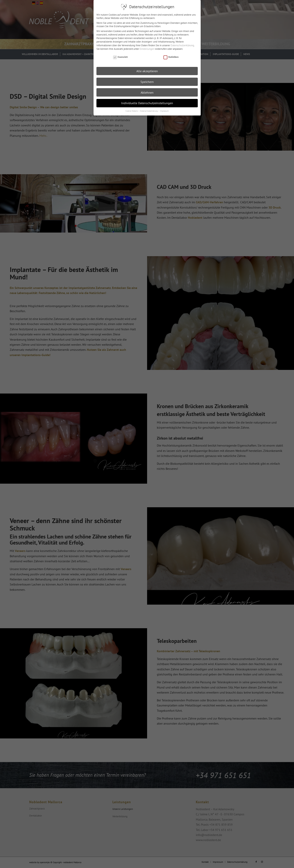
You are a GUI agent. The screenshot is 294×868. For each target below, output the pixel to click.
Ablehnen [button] (147, 92)
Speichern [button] (147, 81)
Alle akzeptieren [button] (147, 71)
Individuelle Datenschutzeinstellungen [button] (147, 103)
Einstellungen (147, 49)
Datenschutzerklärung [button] (149, 111)
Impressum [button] (164, 111)
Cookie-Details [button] (132, 111)
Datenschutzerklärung (182, 45)
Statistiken (171, 57)
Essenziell (120, 57)
